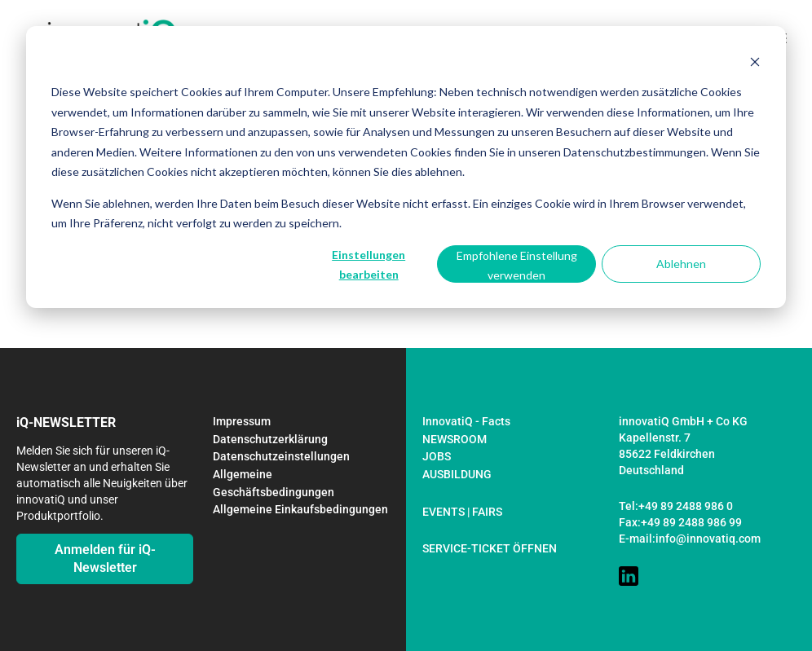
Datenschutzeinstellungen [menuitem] (281, 456)
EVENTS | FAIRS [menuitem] (462, 512)
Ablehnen (681, 264)
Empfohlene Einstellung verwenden (517, 266)
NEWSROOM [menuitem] (455, 439)
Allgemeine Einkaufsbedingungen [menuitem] (300, 509)
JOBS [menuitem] (437, 456)
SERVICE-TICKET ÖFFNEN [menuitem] (490, 548)
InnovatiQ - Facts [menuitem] (466, 421)
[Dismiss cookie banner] (755, 62)
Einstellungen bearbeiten (368, 265)
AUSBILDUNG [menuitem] (457, 474)
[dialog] (406, 167)
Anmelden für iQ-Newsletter (105, 559)
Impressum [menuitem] (242, 421)
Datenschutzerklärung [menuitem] (270, 439)
